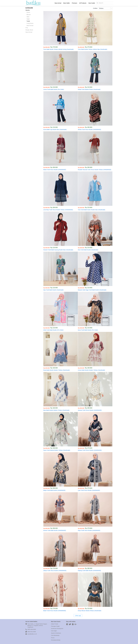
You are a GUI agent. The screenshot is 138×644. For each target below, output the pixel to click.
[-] (67, 624)
